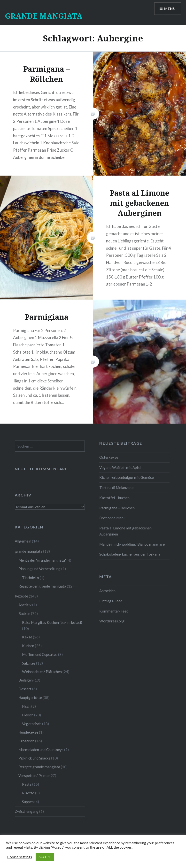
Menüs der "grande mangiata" (42, 560)
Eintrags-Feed (111, 601)
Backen (24, 613)
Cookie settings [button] (20, 857)
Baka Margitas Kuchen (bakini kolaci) (52, 622)
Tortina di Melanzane (116, 488)
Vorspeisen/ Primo (34, 775)
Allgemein (23, 541)
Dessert (25, 689)
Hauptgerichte (30, 697)
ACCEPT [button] (45, 857)
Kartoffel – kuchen (114, 498)
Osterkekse (109, 457)
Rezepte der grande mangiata (42, 586)
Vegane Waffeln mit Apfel (120, 467)
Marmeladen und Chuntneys (41, 750)
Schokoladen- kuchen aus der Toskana (130, 554)
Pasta (27, 784)
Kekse (27, 637)
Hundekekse (28, 732)
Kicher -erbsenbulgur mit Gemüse (127, 477)
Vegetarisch (32, 724)
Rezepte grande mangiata (39, 767)
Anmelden (107, 591)
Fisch (26, 706)
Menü (170, 9)
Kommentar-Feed (114, 611)
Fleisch (28, 715)
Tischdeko (31, 578)
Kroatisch (26, 741)
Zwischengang (27, 811)
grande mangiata (29, 551)
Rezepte (21, 596)
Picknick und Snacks (34, 758)
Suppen (28, 802)
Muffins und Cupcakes (40, 654)
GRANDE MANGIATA (44, 16)
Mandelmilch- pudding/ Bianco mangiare (132, 544)
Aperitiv (25, 605)
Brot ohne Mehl (112, 518)
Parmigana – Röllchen (117, 508)
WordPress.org (112, 621)
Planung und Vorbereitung (39, 569)
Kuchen (28, 646)
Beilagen (26, 680)
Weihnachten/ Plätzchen (42, 672)
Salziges (29, 663)
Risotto (28, 793)
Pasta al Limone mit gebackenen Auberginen (125, 531)
